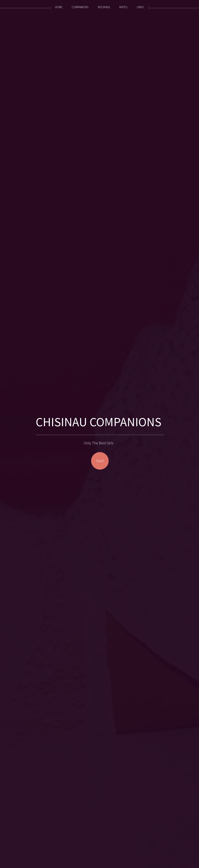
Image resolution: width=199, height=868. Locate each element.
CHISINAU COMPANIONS (100, 422)
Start (100, 461)
